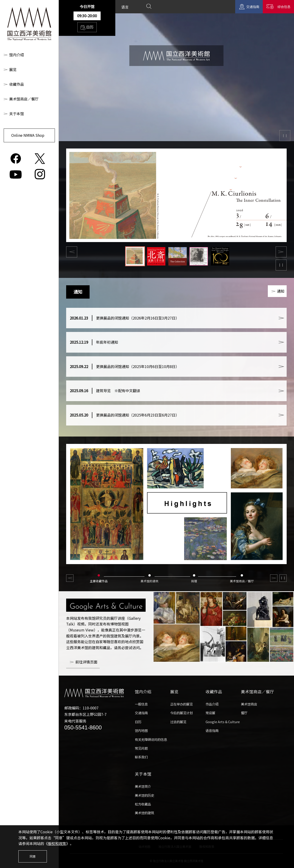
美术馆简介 (143, 786)
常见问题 (141, 748)
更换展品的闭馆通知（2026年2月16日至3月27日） (124, 318)
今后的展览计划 (181, 713)
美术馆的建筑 (144, 813)
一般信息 (141, 704)
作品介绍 (212, 704)
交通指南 (253, 7)
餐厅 (244, 713)
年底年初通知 (94, 342)
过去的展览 (178, 722)
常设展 (210, 713)
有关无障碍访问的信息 (151, 739)
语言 (125, 7)
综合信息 (284, 7)
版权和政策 (57, 843)
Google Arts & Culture (223, 722)
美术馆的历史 (144, 795)
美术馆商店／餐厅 (24, 99)
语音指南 (212, 730)
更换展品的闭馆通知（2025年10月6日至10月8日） (124, 367)
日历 (87, 27)
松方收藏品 (143, 804)
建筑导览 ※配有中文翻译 (105, 391)
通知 (281, 291)
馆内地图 (141, 730)
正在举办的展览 (181, 704)
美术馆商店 (249, 704)
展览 (13, 69)
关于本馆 (17, 114)
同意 (33, 856)
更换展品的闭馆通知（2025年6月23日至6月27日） (124, 415)
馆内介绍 (17, 55)
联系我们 (141, 757)
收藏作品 (17, 84)
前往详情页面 (86, 662)
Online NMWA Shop (28, 135)
